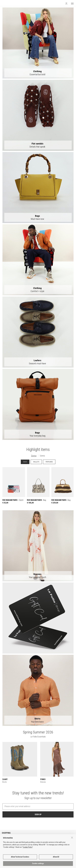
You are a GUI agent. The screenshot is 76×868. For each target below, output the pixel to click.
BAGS (25, 462)
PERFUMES (49, 462)
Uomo (42, 456)
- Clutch (14, 485)
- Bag (38, 485)
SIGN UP (38, 814)
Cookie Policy (28, 848)
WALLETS (36, 462)
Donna (34, 456)
